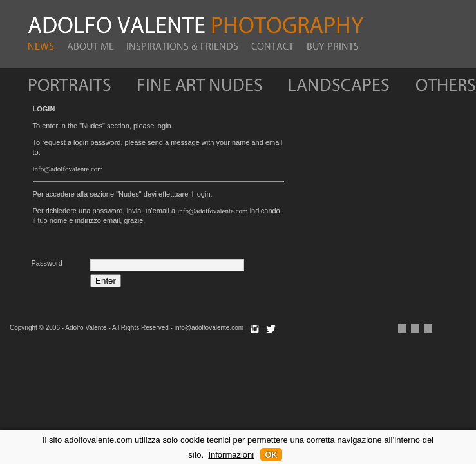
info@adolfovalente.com (68, 169)
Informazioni (231, 455)
